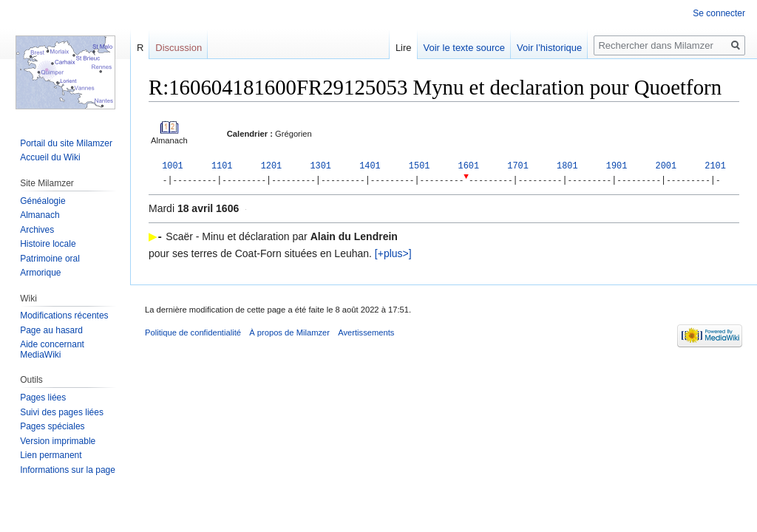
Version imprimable (58, 441)
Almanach (40, 215)
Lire (404, 48)
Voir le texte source (465, 48)
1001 (173, 166)
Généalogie (43, 201)
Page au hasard (51, 330)
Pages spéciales (52, 426)
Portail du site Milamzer (66, 143)
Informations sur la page (68, 470)
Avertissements (366, 333)
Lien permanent (51, 455)
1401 (370, 166)
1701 (518, 166)
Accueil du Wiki (50, 157)
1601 (469, 166)
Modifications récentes (64, 316)
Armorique (40, 273)
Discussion (179, 48)
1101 (222, 166)
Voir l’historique (549, 48)
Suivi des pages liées (62, 412)
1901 (617, 166)
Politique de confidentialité (193, 333)
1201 (272, 166)
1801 (567, 166)
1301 (320, 166)
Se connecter (719, 13)
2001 (666, 166)
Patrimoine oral (50, 259)
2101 (715, 166)
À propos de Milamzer (289, 333)
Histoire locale (48, 244)
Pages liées (43, 398)
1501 (420, 166)
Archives (37, 230)
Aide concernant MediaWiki (52, 349)
